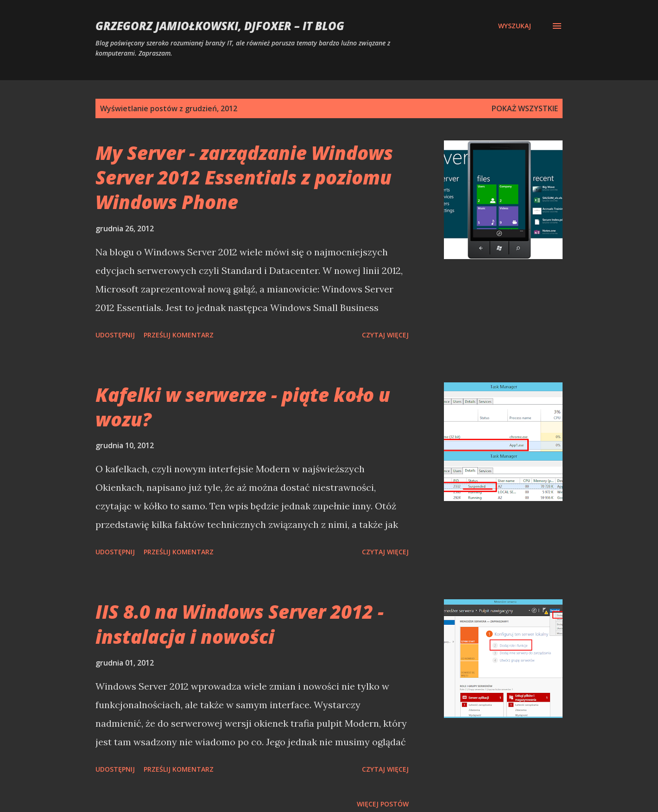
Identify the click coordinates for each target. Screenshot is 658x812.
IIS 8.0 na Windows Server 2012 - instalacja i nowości (240, 624)
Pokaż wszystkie (525, 108)
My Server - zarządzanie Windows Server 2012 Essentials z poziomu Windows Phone (244, 178)
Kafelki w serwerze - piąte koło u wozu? (243, 407)
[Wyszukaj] (515, 26)
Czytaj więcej (385, 335)
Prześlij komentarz (179, 335)
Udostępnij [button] (115, 335)
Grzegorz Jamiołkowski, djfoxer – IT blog (220, 26)
